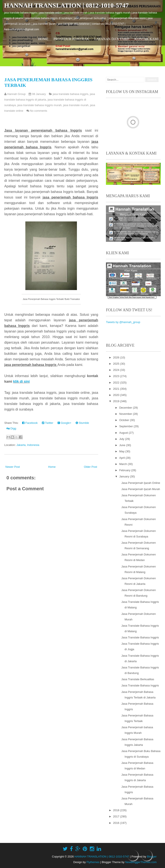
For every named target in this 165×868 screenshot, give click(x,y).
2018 (117, 810)
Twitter (48, 423)
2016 (117, 823)
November (126, 414)
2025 (117, 364)
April (122, 458)
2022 (117, 383)
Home (43, 39)
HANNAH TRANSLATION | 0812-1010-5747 (66, 5)
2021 (117, 389)
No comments (38, 111)
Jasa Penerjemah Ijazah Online (141, 483)
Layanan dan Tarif (112, 39)
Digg (11, 428)
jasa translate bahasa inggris (70, 94)
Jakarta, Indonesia (28, 445)
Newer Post (13, 467)
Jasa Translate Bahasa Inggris (140, 637)
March (124, 464)
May (122, 451)
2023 (117, 376)
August (124, 433)
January (125, 476)
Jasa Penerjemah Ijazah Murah (141, 489)
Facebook (30, 423)
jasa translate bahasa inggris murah (40, 105)
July (122, 439)
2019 (117, 401)
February (125, 470)
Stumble (82, 423)
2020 (117, 395)
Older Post (90, 467)
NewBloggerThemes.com (141, 862)
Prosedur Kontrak (71, 39)
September (126, 426)
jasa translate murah (76, 105)
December (126, 408)
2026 (117, 357)
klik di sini (21, 381)
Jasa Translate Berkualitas (138, 679)
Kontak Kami (147, 39)
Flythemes (93, 862)
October (125, 420)
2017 (117, 816)
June (123, 445)
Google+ (64, 423)
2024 (117, 370)
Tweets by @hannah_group (123, 322)
